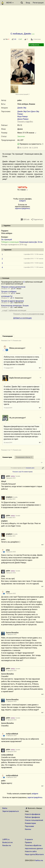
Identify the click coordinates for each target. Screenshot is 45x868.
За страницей (7, 239)
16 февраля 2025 (11, 736)
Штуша (19, 289)
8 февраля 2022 (11, 552)
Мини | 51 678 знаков (26, 133)
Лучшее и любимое (9, 292)
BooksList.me (7, 842)
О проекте (29, 839)
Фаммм (32, 104)
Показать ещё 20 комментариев (22, 472)
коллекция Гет (7, 296)
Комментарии (30, 823)
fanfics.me (39, 860)
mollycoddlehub (12, 734)
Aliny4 (4, 481)
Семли (18, 293)
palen (19, 100)
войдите (22, 201)
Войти (5, 808)
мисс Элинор (18, 307)
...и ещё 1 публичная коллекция (14, 310)
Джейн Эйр (22, 108)
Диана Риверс (23, 119)
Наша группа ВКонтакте (34, 854)
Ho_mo (12, 418)
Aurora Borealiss (12, 633)
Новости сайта (31, 851)
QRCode (26, 219)
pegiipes (9, 497)
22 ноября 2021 (11, 499)
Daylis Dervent (19, 303)
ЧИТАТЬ (22, 187)
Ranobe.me (7, 845)
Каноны (28, 829)
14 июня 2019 (8, 408)
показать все (30, 468)
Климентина (19, 298)
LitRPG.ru (6, 839)
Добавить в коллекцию (23, 318)
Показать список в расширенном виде (29, 314)
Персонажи (29, 826)
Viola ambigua (23, 104)
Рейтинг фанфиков (32, 817)
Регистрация (38, 3)
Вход (28, 3)
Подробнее (7, 226)
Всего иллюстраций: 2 (22, 94)
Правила (28, 842)
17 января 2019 (8, 368)
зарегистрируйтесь (22, 208)
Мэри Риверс (23, 117)
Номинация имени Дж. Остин (31, 242)
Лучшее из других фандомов (12, 301)
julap (8, 550)
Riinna (12, 348)
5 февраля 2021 (11, 478)
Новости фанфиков (33, 814)
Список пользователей (34, 820)
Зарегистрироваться (11, 811)
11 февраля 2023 (11, 634)
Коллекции (6, 278)
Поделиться (38, 219)
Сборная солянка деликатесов (13, 287)
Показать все (17, 341)
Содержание (8, 250)
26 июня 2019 (8, 443)
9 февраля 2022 (11, 594)
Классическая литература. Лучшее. (15, 306)
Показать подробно (25, 122)
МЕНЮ (10, 3)
